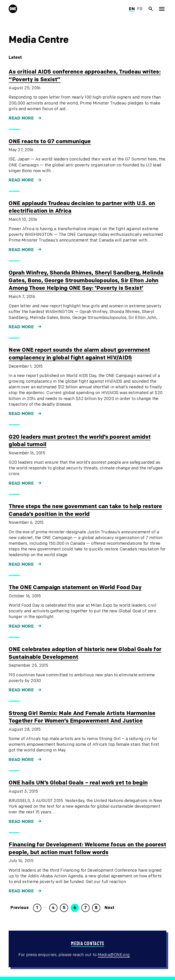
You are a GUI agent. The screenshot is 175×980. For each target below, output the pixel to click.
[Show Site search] (151, 9)
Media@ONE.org (114, 955)
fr (140, 9)
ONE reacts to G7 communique (50, 141)
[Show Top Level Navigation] (162, 9)
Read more (21, 118)
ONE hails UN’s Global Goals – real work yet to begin (78, 783)
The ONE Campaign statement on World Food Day (75, 587)
